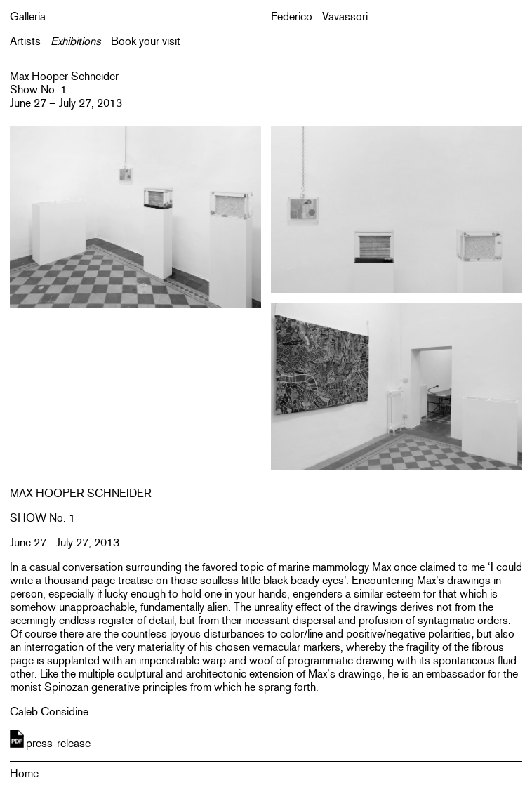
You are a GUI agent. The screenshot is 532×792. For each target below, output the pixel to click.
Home (24, 773)
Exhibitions (76, 41)
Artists (25, 41)
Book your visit (146, 41)
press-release (58, 743)
